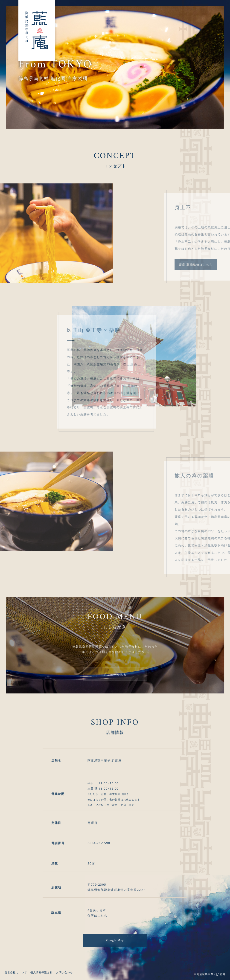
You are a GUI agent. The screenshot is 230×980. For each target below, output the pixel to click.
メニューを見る (115, 681)
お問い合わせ (65, 972)
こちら (102, 928)
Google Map (115, 947)
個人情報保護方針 (42, 972)
